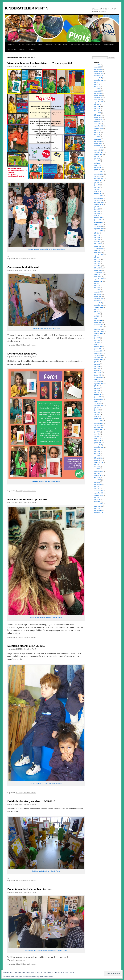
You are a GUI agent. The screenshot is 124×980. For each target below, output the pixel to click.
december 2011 (99, 421)
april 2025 (97, 89)
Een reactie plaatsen (30, 259)
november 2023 (99, 122)
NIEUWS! (11, 45)
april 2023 (97, 137)
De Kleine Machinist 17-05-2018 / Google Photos (46, 783)
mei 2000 (97, 500)
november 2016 (99, 301)
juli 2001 (97, 486)
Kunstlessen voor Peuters (91, 45)
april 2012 (97, 414)
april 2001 (97, 489)
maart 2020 (98, 216)
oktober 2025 (98, 78)
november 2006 (99, 471)
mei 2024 (97, 108)
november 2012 (99, 401)
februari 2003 (98, 484)
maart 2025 (98, 91)
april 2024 (97, 111)
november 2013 (99, 379)
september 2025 (99, 80)
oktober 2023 (98, 124)
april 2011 (97, 436)
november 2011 (99, 423)
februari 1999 (98, 510)
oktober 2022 (98, 150)
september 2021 (99, 178)
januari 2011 (98, 443)
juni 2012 (97, 410)
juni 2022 (97, 159)
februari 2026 (98, 69)
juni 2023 (97, 133)
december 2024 (99, 98)
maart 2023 (98, 139)
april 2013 (97, 392)
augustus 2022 (98, 154)
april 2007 (97, 469)
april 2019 (97, 240)
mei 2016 (97, 314)
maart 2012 (98, 417)
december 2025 (99, 74)
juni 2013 (97, 388)
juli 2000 (97, 497)
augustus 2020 (98, 205)
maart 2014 (98, 371)
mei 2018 (97, 261)
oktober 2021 (98, 176)
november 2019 (99, 224)
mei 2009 (97, 454)
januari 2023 (98, 143)
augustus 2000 (98, 495)
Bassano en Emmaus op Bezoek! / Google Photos (46, 618)
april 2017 (97, 290)
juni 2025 (97, 84)
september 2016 (99, 305)
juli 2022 (97, 157)
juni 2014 (97, 364)
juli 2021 (97, 183)
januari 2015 (98, 349)
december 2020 (99, 196)
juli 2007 (97, 465)
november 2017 (99, 275)
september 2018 (99, 255)
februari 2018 (98, 268)
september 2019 (99, 229)
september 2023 (99, 126)
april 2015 (97, 342)
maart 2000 (98, 502)
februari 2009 (98, 458)
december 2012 (99, 399)
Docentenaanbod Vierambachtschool (30, 889)
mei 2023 (97, 135)
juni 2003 (97, 482)
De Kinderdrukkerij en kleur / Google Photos (46, 871)
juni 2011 (97, 432)
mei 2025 (97, 87)
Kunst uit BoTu (75, 45)
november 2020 (99, 198)
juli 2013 (97, 386)
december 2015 (99, 325)
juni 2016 (97, 312)
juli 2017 (97, 283)
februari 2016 (98, 320)
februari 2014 (98, 373)
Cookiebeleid (49, 977)
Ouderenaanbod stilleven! (23, 267)
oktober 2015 (98, 329)
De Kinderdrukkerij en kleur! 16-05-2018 (31, 801)
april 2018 (97, 264)
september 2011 (99, 427)
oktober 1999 (98, 506)
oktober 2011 (98, 425)
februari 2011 (98, 441)
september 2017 (99, 279)
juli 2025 (97, 82)
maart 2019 (98, 242)
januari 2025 (98, 95)
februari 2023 (98, 141)
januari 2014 (98, 375)
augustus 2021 (98, 181)
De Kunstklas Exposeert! (22, 354)
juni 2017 (97, 285)
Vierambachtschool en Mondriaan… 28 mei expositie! (40, 63)
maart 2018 (98, 266)
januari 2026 (98, 71)
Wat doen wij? (31, 45)
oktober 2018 (98, 253)
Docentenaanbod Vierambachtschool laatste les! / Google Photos (46, 950)
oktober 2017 (98, 277)
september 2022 (99, 152)
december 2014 (99, 351)
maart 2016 (98, 318)
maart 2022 (98, 165)
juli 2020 (97, 207)
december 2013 (99, 377)
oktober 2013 (98, 382)
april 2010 (97, 451)
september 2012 (99, 406)
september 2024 (99, 102)
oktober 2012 (98, 403)
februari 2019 (98, 244)
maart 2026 (98, 67)
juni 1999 (97, 508)
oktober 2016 (98, 303)
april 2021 (97, 189)
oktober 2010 (98, 445)
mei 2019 (97, 237)
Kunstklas (48, 45)
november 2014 (99, 353)
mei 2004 (97, 478)
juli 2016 (97, 309)
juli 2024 (97, 104)
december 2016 (99, 299)
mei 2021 (97, 187)
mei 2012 (97, 412)
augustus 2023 (98, 128)
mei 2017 (97, 288)
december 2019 (99, 222)
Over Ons (20, 45)
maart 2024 (98, 113)
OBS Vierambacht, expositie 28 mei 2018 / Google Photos (46, 249)
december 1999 (99, 504)
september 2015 (99, 331)
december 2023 (99, 119)
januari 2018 (98, 270)
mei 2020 (97, 211)
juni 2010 (97, 449)
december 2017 (99, 272)
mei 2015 (97, 340)
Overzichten (12, 49)
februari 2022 (98, 167)
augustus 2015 (98, 334)
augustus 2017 (98, 281)
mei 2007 (97, 467)
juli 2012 (97, 408)
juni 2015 (97, 338)
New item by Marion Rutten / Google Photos (46, 481)
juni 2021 (97, 185)
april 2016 (97, 316)
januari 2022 (98, 170)
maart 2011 (98, 438)
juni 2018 (97, 259)
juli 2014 (97, 362)
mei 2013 (97, 390)
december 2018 (99, 248)
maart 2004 (98, 480)
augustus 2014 (98, 360)
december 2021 (99, 172)
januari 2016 (98, 323)
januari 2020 (98, 220)
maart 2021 (98, 192)
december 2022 (99, 146)
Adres (40, 45)
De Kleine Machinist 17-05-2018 (26, 646)
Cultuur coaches (108, 45)
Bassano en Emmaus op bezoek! (27, 499)
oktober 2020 (98, 200)
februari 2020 (98, 218)
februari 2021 (98, 194)
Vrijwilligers (22, 49)
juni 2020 (97, 209)
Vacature (32, 49)
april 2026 (97, 65)
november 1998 (99, 513)
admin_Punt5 (31, 66)
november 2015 (99, 327)
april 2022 (97, 163)
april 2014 (97, 368)
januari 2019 (98, 246)
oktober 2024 (98, 100)
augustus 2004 (98, 475)
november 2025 (99, 76)
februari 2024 (98, 115)
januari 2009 (98, 460)
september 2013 (99, 384)
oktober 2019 (98, 226)
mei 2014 (97, 366)
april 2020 (97, 213)
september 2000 (99, 493)
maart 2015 (98, 344)
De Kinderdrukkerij (61, 45)
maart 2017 (98, 292)
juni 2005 (97, 473)
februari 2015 (98, 347)
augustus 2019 (98, 231)
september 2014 (99, 358)
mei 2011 (97, 434)
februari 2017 (98, 294)
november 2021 (99, 174)
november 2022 (99, 148)
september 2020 (99, 202)
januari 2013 (98, 397)
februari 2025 (98, 93)
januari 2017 (98, 296)
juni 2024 (97, 106)
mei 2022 (97, 161)
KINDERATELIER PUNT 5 (27, 8)
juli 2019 (97, 233)
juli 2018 (97, 257)
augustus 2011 (98, 430)
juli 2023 (97, 130)
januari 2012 (98, 419)
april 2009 (97, 456)
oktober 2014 (98, 355)
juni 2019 (97, 235)
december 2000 (99, 491)
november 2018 (99, 250)
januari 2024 (98, 117)
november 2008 (99, 462)
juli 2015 (97, 336)
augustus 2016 (98, 307)
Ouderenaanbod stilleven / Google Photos (46, 328)
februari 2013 (98, 395)
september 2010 (99, 447)
